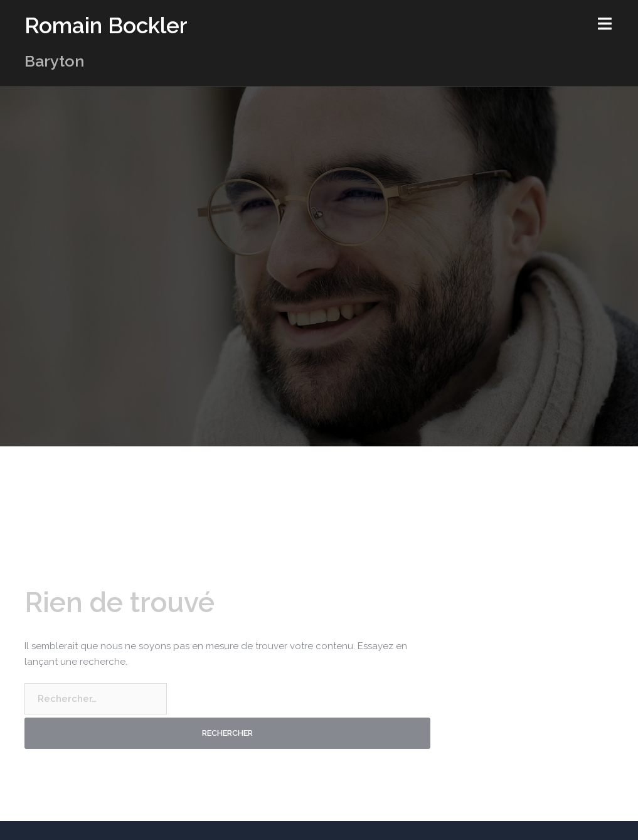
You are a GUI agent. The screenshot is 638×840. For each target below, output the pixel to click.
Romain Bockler (106, 25)
